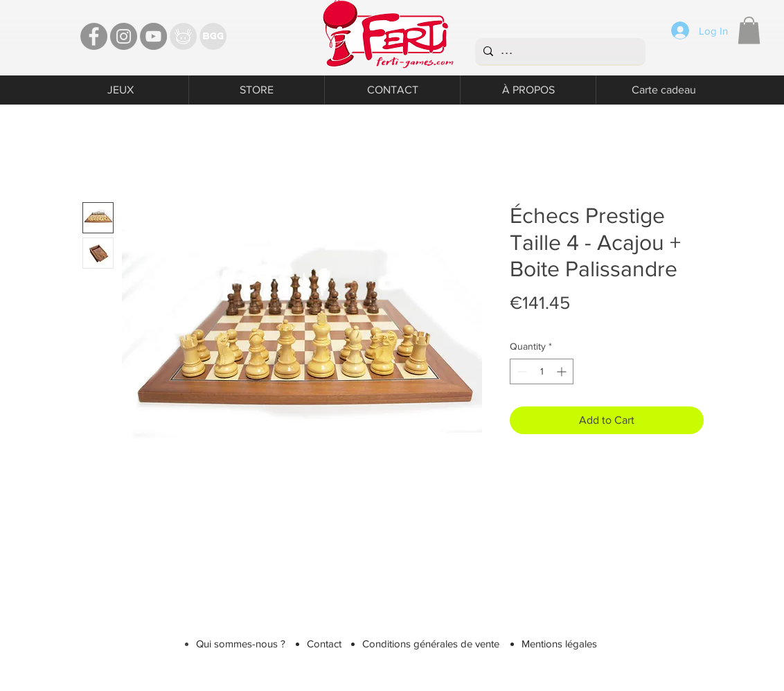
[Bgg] (213, 36)
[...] (559, 51)
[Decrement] (520, 371)
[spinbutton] (542, 371)
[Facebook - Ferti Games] (94, 36)
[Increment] (563, 371)
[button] (749, 30)
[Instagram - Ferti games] (124, 36)
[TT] (183, 36)
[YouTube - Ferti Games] (153, 36)
